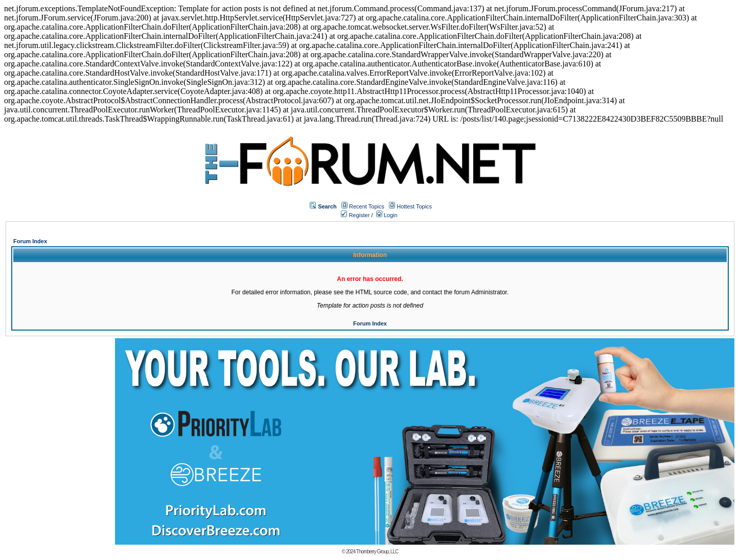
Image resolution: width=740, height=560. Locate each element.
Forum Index (30, 241)
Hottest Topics (414, 206)
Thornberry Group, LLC (377, 552)
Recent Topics (367, 206)
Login (387, 215)
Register (355, 215)
